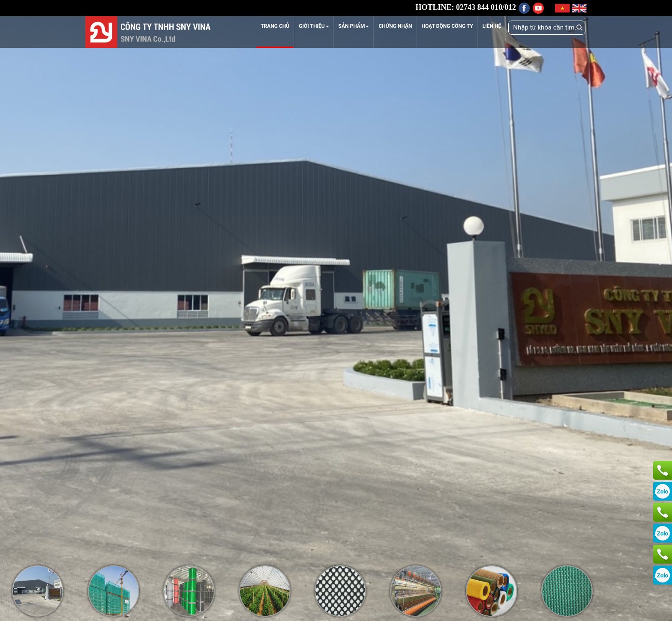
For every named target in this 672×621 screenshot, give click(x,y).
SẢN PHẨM (354, 26)
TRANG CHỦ (275, 26)
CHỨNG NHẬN (395, 26)
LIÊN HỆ (492, 26)
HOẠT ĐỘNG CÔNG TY (447, 26)
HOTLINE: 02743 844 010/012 (466, 7)
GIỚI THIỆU (314, 26)
